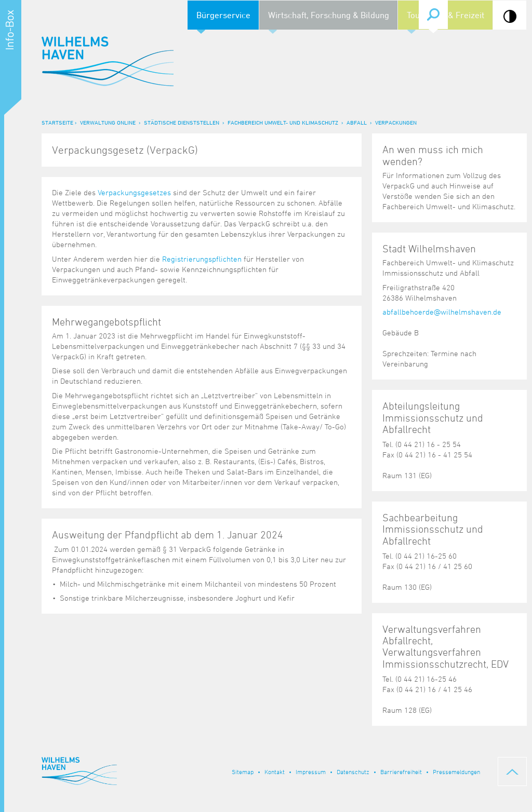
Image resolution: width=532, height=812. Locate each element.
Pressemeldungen (456, 772)
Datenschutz (353, 772)
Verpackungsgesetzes (134, 192)
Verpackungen (396, 122)
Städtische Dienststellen (182, 122)
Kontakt (275, 772)
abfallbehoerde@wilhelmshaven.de (442, 312)
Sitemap (243, 772)
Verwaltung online (108, 122)
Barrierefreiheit (401, 772)
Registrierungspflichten (202, 259)
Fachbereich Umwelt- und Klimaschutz (283, 122)
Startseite (57, 122)
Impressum (311, 772)
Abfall (357, 122)
